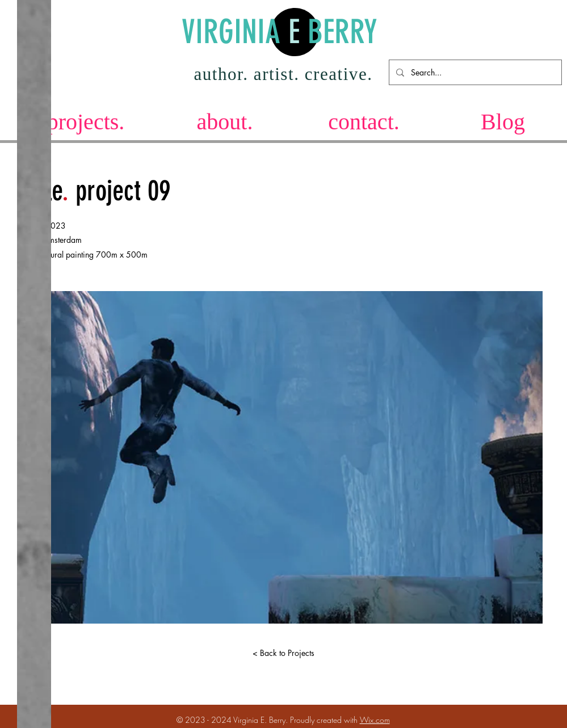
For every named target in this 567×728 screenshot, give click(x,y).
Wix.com (375, 720)
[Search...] (474, 72)
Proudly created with (325, 720)
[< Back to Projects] (284, 653)
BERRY (339, 32)
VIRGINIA (235, 32)
